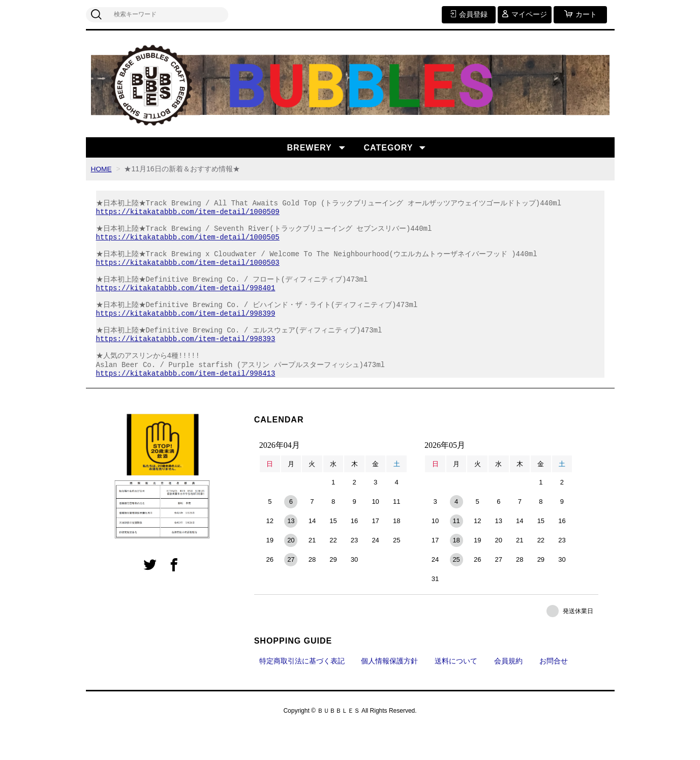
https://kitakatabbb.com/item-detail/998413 (186, 402)
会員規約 (508, 690)
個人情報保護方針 (389, 690)
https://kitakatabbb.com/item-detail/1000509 (188, 215)
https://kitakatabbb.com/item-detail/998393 (186, 363)
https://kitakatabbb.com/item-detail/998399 (186, 333)
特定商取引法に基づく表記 (302, 690)
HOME (102, 169)
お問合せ (554, 690)
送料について (456, 690)
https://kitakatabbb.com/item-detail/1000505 (188, 245)
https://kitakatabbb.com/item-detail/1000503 (188, 274)
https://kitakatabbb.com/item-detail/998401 (186, 304)
